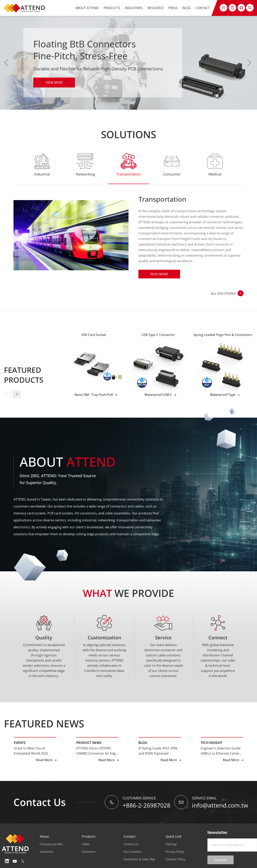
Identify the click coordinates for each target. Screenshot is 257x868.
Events (20, 743)
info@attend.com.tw (220, 805)
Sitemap (171, 844)
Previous (7, 63)
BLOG (187, 8)
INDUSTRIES (134, 8)
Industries (46, 852)
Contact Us (131, 844)
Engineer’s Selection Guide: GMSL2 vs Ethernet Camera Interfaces (221, 751)
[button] (17, 394)
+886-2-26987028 (146, 805)
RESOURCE (156, 8)
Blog (143, 743)
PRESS (173, 8)
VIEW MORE (54, 82)
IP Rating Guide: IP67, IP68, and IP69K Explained (158, 751)
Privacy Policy (175, 852)
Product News (89, 743)
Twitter (23, 861)
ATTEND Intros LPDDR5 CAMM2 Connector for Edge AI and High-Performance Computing (97, 751)
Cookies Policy (175, 859)
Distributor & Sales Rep (139, 859)
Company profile (51, 844)
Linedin (7, 861)
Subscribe (221, 860)
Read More (44, 760)
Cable (85, 844)
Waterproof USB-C (158, 395)
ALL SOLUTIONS (223, 293)
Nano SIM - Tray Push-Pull (94, 395)
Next (250, 63)
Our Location (132, 852)
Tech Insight (211, 743)
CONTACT (203, 8)
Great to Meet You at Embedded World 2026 (31, 751)
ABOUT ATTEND (87, 8)
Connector (89, 852)
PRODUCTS (112, 8)
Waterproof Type (223, 395)
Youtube (15, 861)
